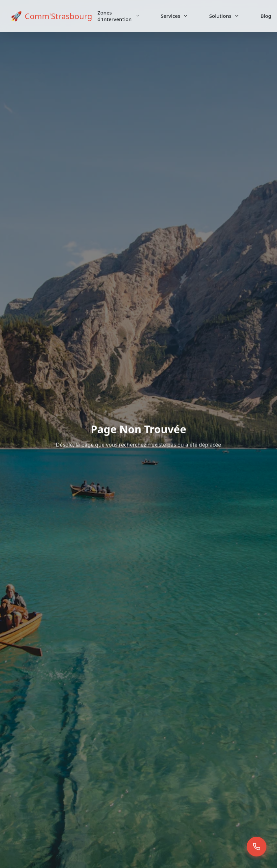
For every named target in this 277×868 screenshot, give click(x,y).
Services (174, 16)
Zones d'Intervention (119, 16)
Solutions (224, 16)
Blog (266, 16)
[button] (257, 848)
